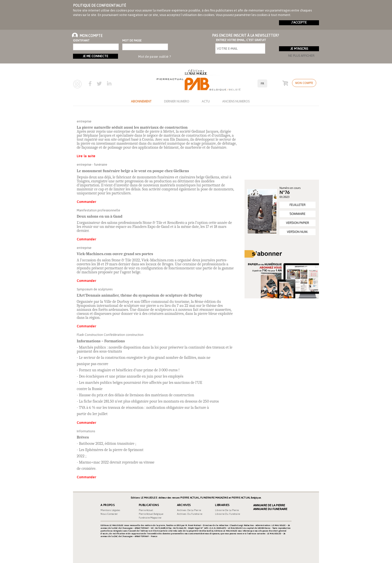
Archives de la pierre (189, 510)
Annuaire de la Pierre (269, 505)
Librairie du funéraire (227, 514)
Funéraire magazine (150, 518)
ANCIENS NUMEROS (236, 101)
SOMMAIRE (297, 214)
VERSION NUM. (297, 232)
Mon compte (304, 83)
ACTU (206, 101)
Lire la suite (86, 156)
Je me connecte (95, 56)
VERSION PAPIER (297, 223)
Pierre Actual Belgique (151, 514)
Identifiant (81, 40)
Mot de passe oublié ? (154, 57)
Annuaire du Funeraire (270, 509)
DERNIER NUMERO (177, 101)
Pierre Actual (146, 510)
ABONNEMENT (141, 101)
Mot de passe (132, 40)
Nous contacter (109, 514)
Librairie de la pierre (227, 510)
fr (262, 83)
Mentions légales (110, 510)
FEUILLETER (297, 205)
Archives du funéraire (190, 514)
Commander (86, 202)
